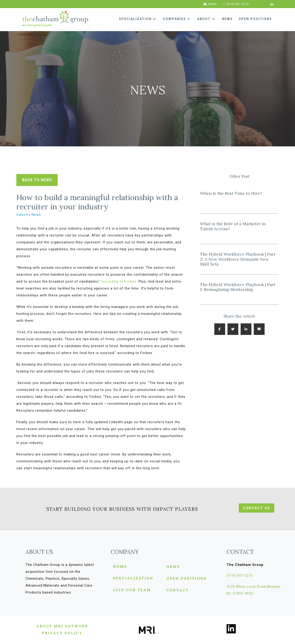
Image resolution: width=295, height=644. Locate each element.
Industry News (29, 215)
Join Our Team (132, 590)
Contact (178, 590)
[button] (154, 19)
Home (120, 567)
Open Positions (187, 579)
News (173, 567)
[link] (139, 19)
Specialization (133, 578)
